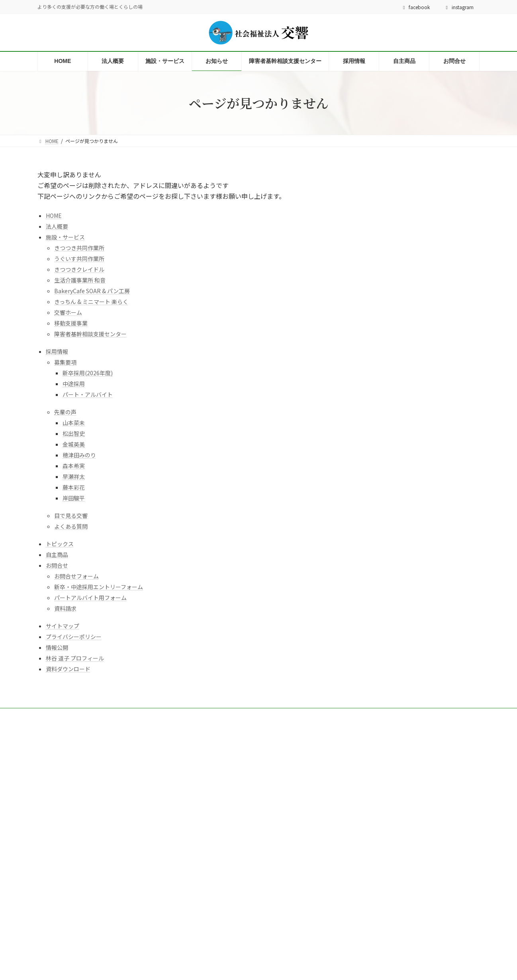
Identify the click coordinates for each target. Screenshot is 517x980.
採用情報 (57, 351)
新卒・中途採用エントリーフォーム (99, 587)
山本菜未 (74, 423)
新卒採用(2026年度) (88, 373)
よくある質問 (71, 526)
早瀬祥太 (74, 476)
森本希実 (74, 466)
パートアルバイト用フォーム (90, 598)
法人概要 (57, 226)
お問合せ (57, 565)
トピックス (60, 544)
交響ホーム (68, 312)
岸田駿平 (74, 498)
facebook (416, 7)
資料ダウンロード (68, 669)
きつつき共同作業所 (79, 248)
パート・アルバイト (88, 394)
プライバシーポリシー (74, 637)
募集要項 (65, 362)
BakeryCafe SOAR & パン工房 (92, 291)
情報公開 (57, 647)
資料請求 (65, 608)
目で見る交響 (71, 515)
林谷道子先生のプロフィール (146, 939)
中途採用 (74, 384)
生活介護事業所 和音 (80, 280)
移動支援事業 (71, 323)
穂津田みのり (79, 455)
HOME (54, 216)
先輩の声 (65, 412)
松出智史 (74, 433)
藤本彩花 (74, 487)
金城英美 (74, 444)
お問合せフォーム (76, 576)
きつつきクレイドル (79, 269)
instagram (459, 7)
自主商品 (57, 555)
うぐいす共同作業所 (79, 259)
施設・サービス (65, 237)
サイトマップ (63, 626)
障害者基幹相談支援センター (90, 334)
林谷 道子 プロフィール (75, 658)
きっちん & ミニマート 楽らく (91, 302)
